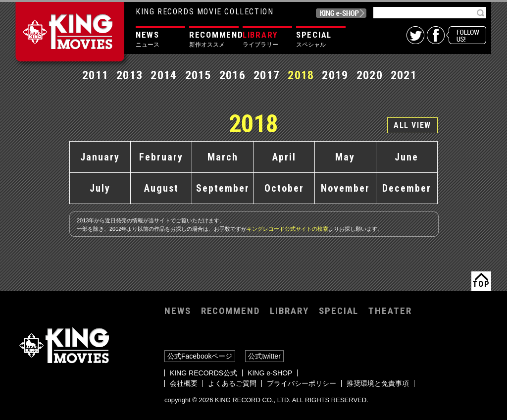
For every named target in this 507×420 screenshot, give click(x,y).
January (100, 157)
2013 (129, 75)
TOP (481, 284)
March (223, 157)
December (407, 188)
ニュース (160, 39)
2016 (232, 75)
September (223, 188)
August (161, 188)
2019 (335, 75)
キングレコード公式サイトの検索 (287, 229)
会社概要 (184, 383)
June (406, 157)
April (284, 157)
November (345, 188)
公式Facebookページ (200, 356)
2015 (198, 75)
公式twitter (264, 356)
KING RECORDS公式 (203, 373)
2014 (164, 75)
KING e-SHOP (341, 13)
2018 (301, 75)
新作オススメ (214, 39)
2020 (370, 75)
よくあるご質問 (232, 383)
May (345, 157)
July (100, 188)
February (161, 157)
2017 (267, 75)
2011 (95, 75)
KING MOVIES (72, 36)
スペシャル (321, 39)
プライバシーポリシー (302, 383)
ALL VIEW (412, 125)
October (284, 188)
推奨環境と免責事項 (378, 383)
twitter (415, 35)
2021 (404, 75)
